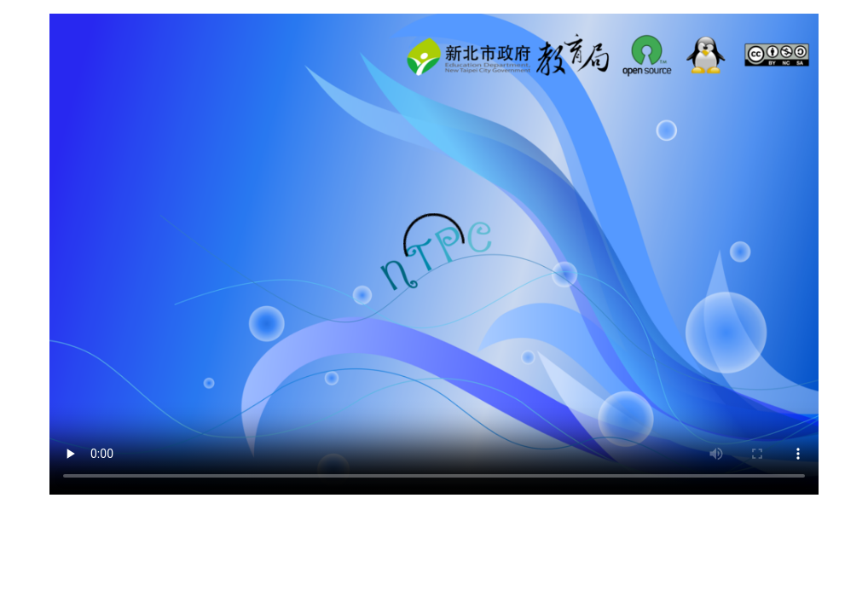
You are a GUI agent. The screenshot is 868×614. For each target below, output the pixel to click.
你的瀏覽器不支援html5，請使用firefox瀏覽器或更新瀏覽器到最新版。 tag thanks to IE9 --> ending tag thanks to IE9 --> (434, 254)
